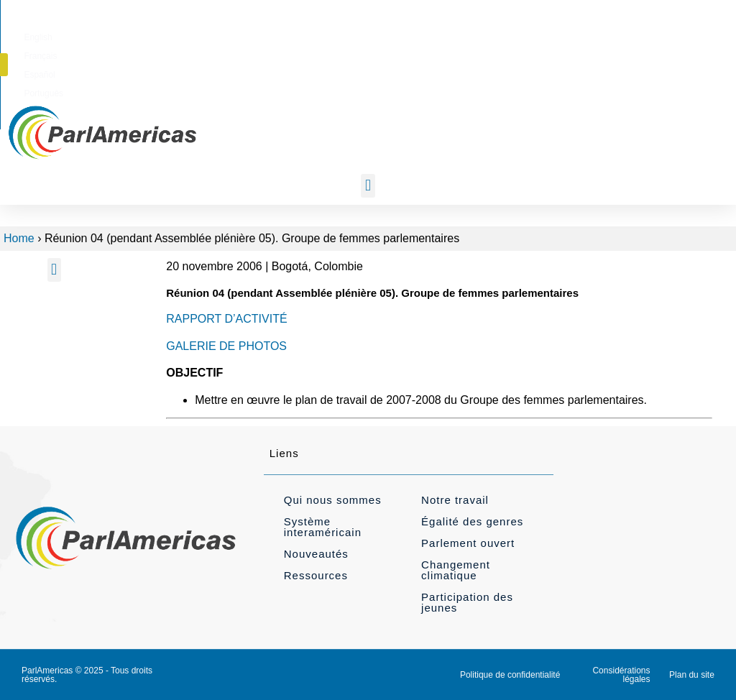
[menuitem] (401, 35)
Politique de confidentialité (510, 675)
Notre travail (455, 500)
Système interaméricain (323, 527)
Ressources (316, 575)
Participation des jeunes (467, 602)
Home (19, 238)
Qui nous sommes (333, 500)
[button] (644, 34)
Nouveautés (316, 554)
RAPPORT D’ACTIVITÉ (226, 319)
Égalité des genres (472, 521)
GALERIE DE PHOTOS (226, 346)
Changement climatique (456, 570)
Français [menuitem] (446, 35)
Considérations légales (621, 675)
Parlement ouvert (468, 543)
